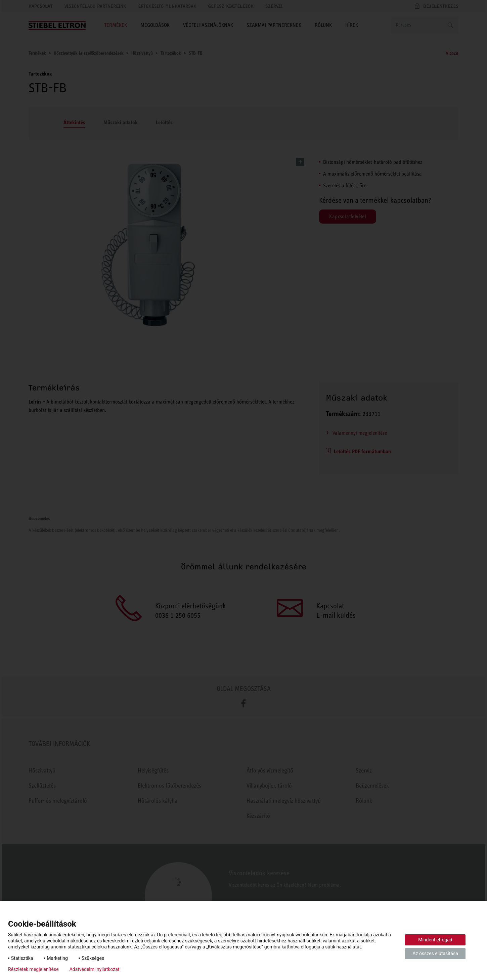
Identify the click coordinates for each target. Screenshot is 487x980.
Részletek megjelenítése (33, 969)
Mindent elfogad (435, 940)
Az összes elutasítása (435, 953)
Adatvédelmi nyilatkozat (95, 969)
